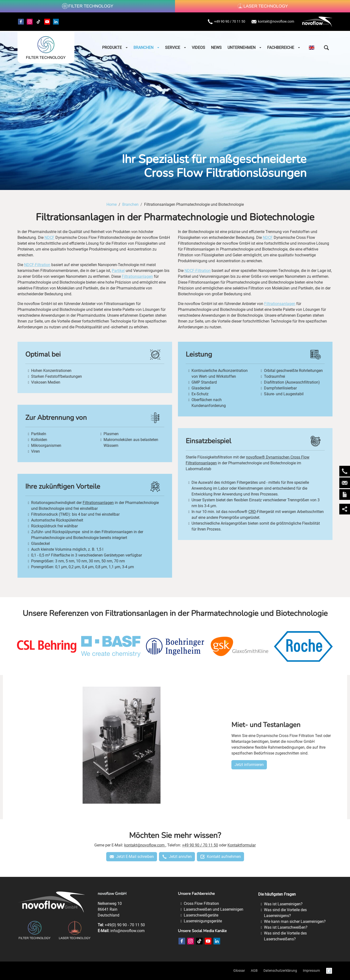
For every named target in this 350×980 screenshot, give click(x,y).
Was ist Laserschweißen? (286, 927)
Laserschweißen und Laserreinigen (214, 909)
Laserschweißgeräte (201, 915)
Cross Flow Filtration (201, 904)
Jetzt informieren (249, 765)
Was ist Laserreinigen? (283, 904)
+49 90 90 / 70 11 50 (226, 22)
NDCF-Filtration (37, 265)
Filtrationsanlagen (137, 276)
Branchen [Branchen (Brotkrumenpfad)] (130, 204)
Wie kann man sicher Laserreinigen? (295, 922)
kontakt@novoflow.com (273, 22)
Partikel (118, 271)
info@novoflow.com (127, 931)
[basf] (111, 646)
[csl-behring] (47, 646)
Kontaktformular (242, 845)
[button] (326, 48)
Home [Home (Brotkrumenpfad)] (112, 204)
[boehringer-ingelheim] (175, 646)
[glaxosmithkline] (239, 646)
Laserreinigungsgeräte (203, 921)
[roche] (303, 646)
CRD (252, 512)
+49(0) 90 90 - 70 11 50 (125, 925)
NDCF (49, 238)
